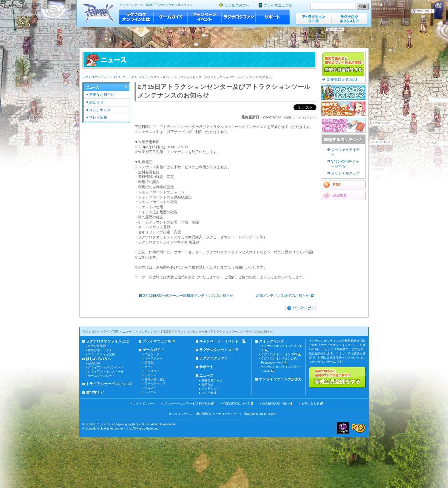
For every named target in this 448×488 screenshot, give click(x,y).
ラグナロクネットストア (349, 19)
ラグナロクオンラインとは (136, 17)
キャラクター (154, 358)
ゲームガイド (171, 17)
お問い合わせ (310, 403)
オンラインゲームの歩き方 (280, 379)
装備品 (149, 363)
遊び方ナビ (95, 393)
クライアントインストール (106, 372)
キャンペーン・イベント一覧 (223, 341)
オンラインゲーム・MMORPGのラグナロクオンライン (156, 5)
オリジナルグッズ (345, 173)
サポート (273, 17)
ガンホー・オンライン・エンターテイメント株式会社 (343, 428)
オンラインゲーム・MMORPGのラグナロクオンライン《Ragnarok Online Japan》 (224, 414)
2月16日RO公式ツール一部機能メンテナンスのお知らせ (185, 296)
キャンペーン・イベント (205, 17)
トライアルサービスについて (109, 384)
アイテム (151, 375)
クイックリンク (271, 341)
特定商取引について (237, 403)
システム (151, 392)
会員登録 (94, 363)
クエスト (151, 388)
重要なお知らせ (102, 95)
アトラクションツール (313, 19)
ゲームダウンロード (101, 376)
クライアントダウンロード (106, 367)
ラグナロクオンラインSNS (279, 354)
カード (149, 367)
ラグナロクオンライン (99, 13)
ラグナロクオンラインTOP (100, 77)
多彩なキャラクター (101, 350)
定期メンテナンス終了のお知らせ (286, 296)
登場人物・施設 (155, 379)
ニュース (128, 77)
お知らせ (96, 102)
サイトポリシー (143, 403)
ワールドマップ (155, 383)
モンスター (152, 371)
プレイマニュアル (278, 5)
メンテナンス (148, 77)
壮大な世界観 (97, 346)
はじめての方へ (237, 5)
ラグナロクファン (239, 17)
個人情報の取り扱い (276, 403)
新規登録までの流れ (343, 80)
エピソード (152, 354)
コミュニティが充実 (101, 354)
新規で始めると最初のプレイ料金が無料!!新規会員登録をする (337, 377)
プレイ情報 (98, 118)
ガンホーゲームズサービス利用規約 (187, 403)
